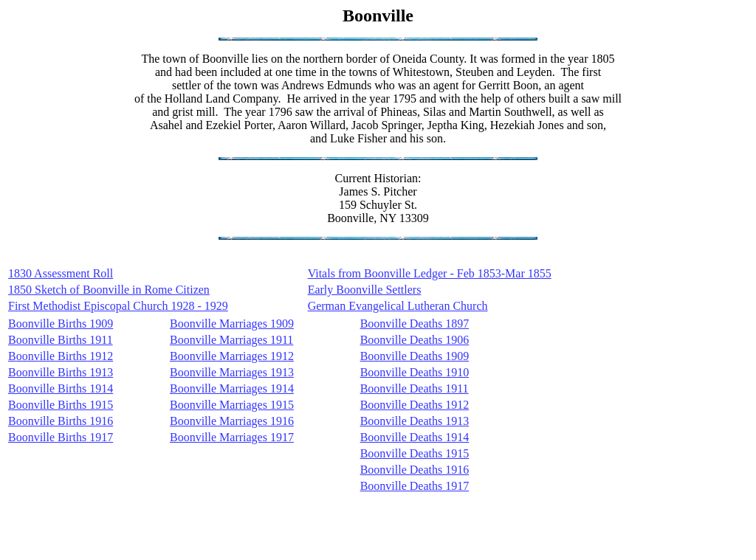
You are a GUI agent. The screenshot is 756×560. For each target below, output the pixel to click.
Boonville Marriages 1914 (232, 388)
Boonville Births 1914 (61, 388)
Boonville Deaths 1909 (415, 356)
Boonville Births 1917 (61, 437)
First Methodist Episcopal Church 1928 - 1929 (118, 306)
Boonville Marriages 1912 (232, 356)
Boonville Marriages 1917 (232, 437)
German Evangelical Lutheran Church (398, 306)
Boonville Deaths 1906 (415, 340)
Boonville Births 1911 (61, 340)
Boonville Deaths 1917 (415, 486)
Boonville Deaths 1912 (415, 405)
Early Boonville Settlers (365, 290)
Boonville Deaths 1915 (415, 453)
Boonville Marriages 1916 (232, 421)
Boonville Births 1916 (61, 421)
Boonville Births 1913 (61, 372)
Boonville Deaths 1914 (415, 437)
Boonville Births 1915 (61, 405)
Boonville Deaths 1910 (415, 372)
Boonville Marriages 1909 (232, 324)
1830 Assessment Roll (61, 273)
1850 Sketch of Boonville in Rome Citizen (109, 290)
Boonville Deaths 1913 (415, 421)
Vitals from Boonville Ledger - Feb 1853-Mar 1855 (430, 273)
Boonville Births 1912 (61, 356)
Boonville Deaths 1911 (415, 388)
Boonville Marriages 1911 (231, 340)
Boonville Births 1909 (61, 324)
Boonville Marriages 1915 (232, 405)
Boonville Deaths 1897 (415, 324)
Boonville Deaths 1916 (415, 470)
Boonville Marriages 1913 (232, 372)
